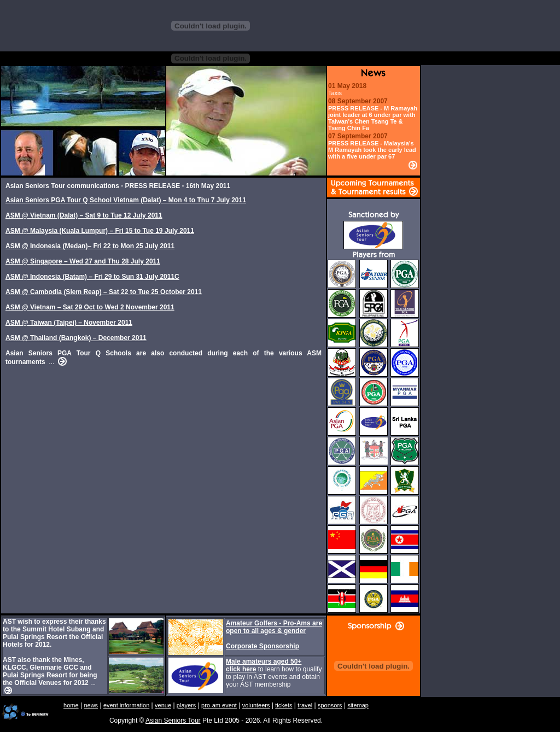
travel (305, 705)
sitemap (358, 705)
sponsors (330, 705)
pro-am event (219, 705)
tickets (284, 705)
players (186, 705)
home (71, 705)
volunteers (256, 705)
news (91, 705)
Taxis (335, 93)
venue (163, 705)
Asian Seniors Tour (173, 721)
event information (126, 705)
